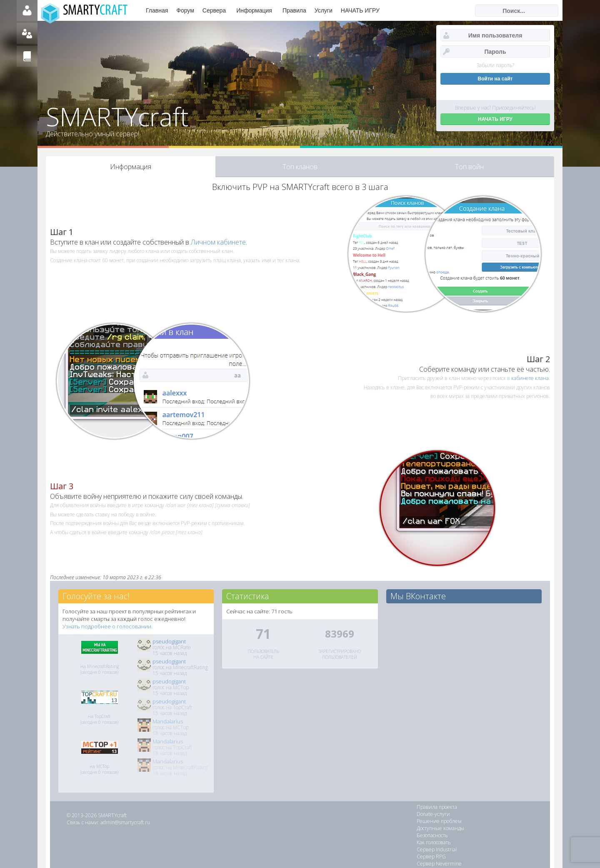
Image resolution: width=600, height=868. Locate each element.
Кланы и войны (435, 849)
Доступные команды (503, 814)
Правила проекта (437, 807)
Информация (254, 10)
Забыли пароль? (495, 65)
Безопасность (432, 821)
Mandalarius (168, 721)
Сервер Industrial (437, 828)
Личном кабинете (218, 242)
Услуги (324, 10)
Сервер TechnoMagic (503, 835)
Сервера (214, 10)
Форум (185, 10)
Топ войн (469, 167)
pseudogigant (169, 641)
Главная (157, 10)
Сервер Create (496, 849)
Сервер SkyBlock (498, 842)
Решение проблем (439, 814)
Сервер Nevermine (439, 835)
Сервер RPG (494, 828)
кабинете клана (530, 378)
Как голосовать (496, 821)
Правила (294, 10)
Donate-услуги (496, 807)
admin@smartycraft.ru (125, 822)
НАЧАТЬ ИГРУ (360, 10)
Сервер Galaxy (434, 842)
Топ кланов (300, 167)
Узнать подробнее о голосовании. (107, 626)
